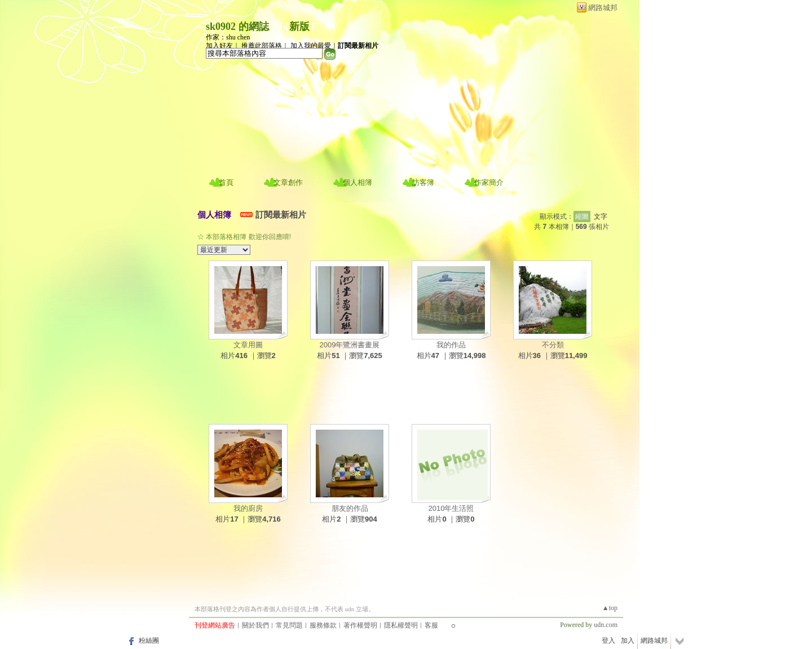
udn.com (606, 625)
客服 (431, 625)
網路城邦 (603, 8)
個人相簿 (358, 182)
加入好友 (219, 46)
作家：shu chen (228, 37)
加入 (628, 641)
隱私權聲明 (401, 625)
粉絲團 (149, 641)
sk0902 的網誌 (237, 27)
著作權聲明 (360, 625)
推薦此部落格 (262, 46)
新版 (299, 27)
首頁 (226, 182)
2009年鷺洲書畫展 (350, 345)
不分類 (553, 345)
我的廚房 (248, 508)
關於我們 (255, 625)
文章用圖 (248, 345)
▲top (610, 608)
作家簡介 (489, 182)
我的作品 (451, 345)
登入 (608, 641)
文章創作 (288, 182)
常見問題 (289, 625)
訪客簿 (423, 182)
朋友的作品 (350, 508)
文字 (601, 217)
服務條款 (323, 625)
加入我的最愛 (311, 46)
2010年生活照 (451, 508)
